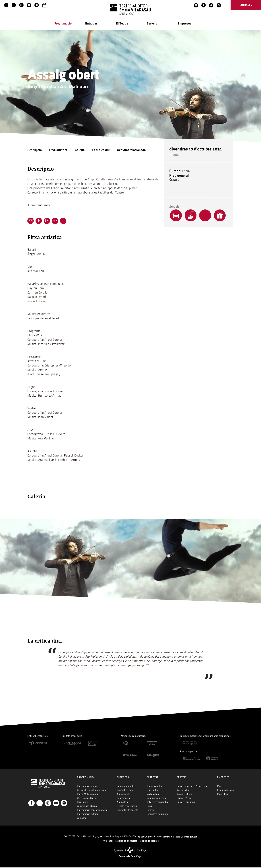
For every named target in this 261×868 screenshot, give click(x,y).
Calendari (82, 819)
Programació (63, 24)
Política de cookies (149, 841)
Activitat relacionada (131, 150)
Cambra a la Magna (87, 807)
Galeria (80, 150)
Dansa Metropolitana (88, 795)
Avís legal (108, 841)
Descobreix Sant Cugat (130, 857)
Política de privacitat (126, 841)
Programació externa (88, 815)
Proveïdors (222, 795)
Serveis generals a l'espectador (192, 787)
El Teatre (122, 24)
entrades (246, 5)
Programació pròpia (87, 787)
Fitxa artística (58, 150)
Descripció (35, 150)
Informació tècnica (156, 799)
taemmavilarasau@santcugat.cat (179, 837)
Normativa (122, 803)
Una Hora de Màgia (87, 799)
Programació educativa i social (93, 811)
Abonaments (124, 795)
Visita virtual (153, 795)
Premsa (151, 811)
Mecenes (222, 787)
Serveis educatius (186, 803)
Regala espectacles (127, 807)
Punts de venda (125, 791)
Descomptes (123, 799)
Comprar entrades (126, 787)
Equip (150, 807)
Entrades (91, 24)
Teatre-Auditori (155, 787)
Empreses (184, 24)
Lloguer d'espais (185, 799)
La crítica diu (101, 150)
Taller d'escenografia (157, 803)
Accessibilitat (184, 791)
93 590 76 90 (144, 837)
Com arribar (153, 791)
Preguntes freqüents (127, 811)
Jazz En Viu (83, 803)
